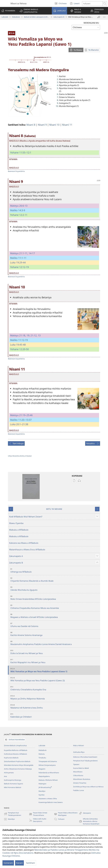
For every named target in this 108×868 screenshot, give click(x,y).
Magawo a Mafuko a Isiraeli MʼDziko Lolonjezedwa (55, 616)
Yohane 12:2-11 (19, 215)
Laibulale (5, 17)
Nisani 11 (67, 125)
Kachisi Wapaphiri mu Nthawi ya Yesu (55, 661)
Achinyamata (9, 773)
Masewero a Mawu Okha (48, 799)
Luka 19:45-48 (18, 345)
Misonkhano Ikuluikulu (82, 779)
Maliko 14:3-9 (18, 210)
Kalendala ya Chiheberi (55, 715)
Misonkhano (78, 772)
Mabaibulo (16, 17)
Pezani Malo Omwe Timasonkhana (38, 814)
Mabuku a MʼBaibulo (19, 530)
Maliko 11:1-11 (18, 258)
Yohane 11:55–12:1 (21, 153)
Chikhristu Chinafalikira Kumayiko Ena (55, 688)
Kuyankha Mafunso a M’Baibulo (16, 750)
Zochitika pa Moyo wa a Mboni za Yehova (88, 787)
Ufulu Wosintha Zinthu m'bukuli (20, 456)
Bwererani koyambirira (16, 171)
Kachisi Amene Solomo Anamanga (55, 634)
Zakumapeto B (59, 17)
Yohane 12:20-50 (19, 349)
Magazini (42, 769)
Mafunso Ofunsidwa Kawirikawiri (85, 757)
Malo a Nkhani (78, 745)
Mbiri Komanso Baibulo (13, 787)
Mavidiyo (42, 791)
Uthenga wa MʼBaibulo (55, 570)
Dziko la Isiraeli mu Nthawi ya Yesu (55, 652)
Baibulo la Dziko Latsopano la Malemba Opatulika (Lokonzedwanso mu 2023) (37, 17)
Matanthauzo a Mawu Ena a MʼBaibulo (27, 550)
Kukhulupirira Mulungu (13, 780)
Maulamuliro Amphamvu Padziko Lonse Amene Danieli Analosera (55, 643)
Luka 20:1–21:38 (19, 424)
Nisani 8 (31, 125)
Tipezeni (76, 764)
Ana (5, 776)
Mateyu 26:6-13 (19, 206)
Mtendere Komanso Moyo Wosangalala (19, 765)
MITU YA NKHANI (54, 509)
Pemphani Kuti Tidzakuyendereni (85, 761)
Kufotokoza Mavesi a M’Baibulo (15, 754)
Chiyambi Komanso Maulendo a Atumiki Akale (55, 580)
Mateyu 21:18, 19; (20, 335)
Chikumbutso (78, 775)
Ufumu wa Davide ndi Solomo (55, 625)
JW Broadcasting (45, 787)
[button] (34, 11)
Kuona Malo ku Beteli (81, 768)
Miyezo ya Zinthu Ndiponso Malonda (55, 697)
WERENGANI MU (91, 23)
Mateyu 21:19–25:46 (21, 415)
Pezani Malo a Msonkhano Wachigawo (66, 814)
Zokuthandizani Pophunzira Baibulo (17, 761)
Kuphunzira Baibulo (11, 758)
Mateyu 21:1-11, (19, 253)
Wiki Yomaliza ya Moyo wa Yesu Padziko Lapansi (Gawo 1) (55, 670)
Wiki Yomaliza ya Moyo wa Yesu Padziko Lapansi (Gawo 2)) (55, 679)
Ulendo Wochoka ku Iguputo (55, 589)
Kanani (19, 863)
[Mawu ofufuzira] (92, 4)
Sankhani (31, 863)
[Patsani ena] (99, 17)
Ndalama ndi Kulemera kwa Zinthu (55, 706)
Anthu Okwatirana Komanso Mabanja (18, 769)
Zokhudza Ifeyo (79, 752)
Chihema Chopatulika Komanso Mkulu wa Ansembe (55, 607)
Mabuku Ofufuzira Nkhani (48, 780)
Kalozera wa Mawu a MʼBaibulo (24, 543)
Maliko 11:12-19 (19, 340)
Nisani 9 (42, 125)
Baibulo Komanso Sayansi (13, 784)
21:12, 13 (35, 335)
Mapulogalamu (44, 776)
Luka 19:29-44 (18, 262)
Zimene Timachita (80, 783)
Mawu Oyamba (16, 523)
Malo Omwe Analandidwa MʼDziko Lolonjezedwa (55, 598)
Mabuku (42, 754)
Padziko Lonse (78, 790)
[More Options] (104, 17)
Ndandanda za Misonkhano (49, 773)
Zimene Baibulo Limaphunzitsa (15, 745)
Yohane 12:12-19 (19, 267)
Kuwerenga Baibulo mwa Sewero (51, 802)
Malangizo (42, 784)
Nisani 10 (54, 125)
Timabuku (42, 758)
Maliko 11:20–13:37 (21, 420)
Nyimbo (42, 795)
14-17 (31, 253)
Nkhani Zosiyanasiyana (47, 765)
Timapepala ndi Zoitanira (48, 761)
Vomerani (8, 863)
